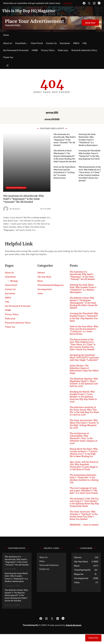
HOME (35, 50)
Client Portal (37, 43)
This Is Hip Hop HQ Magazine (30, 11)
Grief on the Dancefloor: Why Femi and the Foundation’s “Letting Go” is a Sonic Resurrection (65, 172)
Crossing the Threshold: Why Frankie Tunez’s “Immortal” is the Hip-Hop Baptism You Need (84, 317)
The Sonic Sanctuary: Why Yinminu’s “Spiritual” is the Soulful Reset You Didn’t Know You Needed (84, 523)
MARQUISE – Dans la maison (80, 533)
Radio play (63, 50)
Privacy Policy (48, 50)
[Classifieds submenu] (27, 43)
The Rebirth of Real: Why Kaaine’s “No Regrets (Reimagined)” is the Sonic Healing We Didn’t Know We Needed (65, 156)
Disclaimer (65, 43)
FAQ (85, 43)
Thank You (8, 57)
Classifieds (20, 43)
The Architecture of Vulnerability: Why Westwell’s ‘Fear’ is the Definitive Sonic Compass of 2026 (84, 441)
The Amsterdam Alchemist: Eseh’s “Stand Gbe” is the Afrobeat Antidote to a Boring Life (84, 481)
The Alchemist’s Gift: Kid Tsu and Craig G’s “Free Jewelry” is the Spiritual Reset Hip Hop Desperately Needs (83, 509)
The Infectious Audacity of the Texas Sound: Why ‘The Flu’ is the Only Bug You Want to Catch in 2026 (84, 413)
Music (40, 281)
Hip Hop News (44, 277)
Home (6, 35)
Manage (14, 281)
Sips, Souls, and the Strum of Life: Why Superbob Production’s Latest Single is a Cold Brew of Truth (84, 468)
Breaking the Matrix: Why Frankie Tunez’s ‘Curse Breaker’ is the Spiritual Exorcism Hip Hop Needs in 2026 (84, 399)
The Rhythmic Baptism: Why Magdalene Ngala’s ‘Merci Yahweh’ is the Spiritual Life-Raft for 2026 (84, 385)
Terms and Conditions (49, 575)
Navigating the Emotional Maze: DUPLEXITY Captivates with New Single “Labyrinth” (83, 359)
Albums (41, 273)
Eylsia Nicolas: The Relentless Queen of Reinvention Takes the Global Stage (81, 372)
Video (40, 293)
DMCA (76, 43)
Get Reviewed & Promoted (16, 50)
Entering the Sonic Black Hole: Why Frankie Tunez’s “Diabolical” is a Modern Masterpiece (88, 140)
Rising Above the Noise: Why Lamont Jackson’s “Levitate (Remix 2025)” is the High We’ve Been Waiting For (84, 455)
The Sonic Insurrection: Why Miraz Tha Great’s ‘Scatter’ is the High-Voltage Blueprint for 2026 (84, 427)
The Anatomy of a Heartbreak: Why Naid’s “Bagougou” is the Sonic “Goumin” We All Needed (23, 199)
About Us (8, 43)
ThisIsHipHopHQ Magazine (16, 188)
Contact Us (51, 43)
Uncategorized (45, 289)
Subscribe (68, 3)
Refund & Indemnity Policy (84, 50)
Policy (42, 571)
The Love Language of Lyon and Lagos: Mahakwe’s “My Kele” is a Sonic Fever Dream (84, 494)
